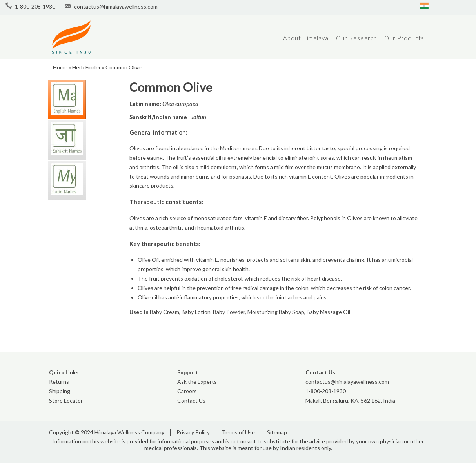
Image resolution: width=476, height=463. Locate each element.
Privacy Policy (193, 432)
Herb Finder (86, 67)
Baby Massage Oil (328, 312)
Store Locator (66, 400)
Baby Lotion (196, 312)
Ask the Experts (197, 382)
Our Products (404, 38)
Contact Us (191, 400)
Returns (59, 382)
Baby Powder (229, 312)
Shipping (60, 391)
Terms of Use (238, 432)
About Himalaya (306, 38)
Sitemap (277, 432)
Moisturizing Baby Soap (276, 312)
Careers (187, 391)
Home (60, 67)
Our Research (357, 38)
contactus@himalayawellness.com (116, 6)
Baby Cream (164, 312)
